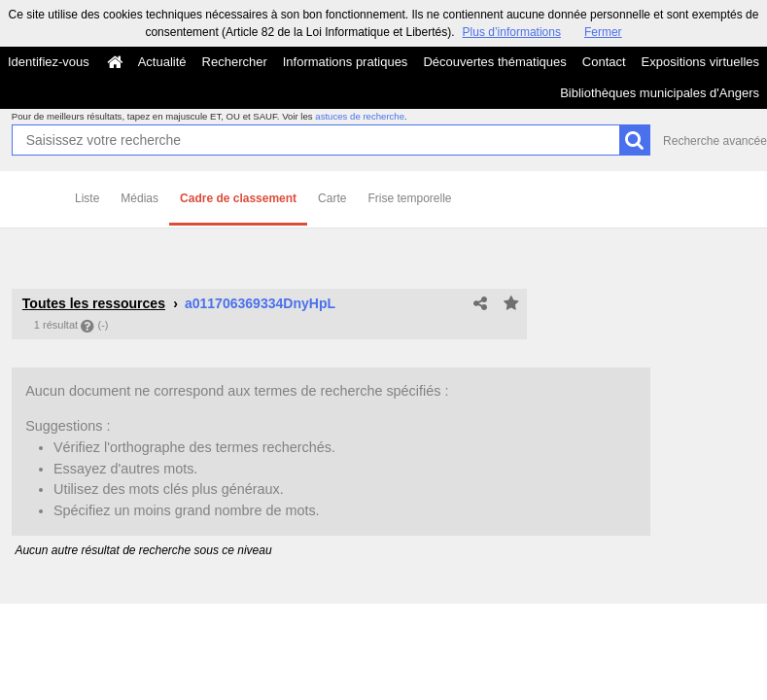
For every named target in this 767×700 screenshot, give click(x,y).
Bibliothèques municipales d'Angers (660, 93)
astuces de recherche (360, 116)
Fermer (603, 32)
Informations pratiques (346, 62)
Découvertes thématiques (494, 62)
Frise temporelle (409, 198)
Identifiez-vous (49, 62)
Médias (139, 198)
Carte (332, 198)
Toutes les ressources (94, 303)
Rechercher (235, 62)
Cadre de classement (238, 198)
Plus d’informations (512, 32)
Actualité (162, 62)
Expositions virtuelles (700, 62)
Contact (604, 62)
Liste (87, 198)
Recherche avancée (715, 141)
